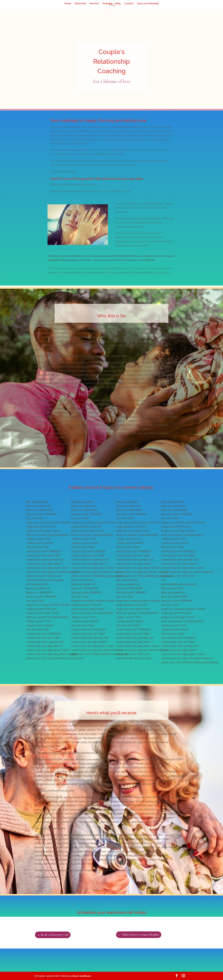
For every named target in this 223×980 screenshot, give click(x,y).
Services (94, 4)
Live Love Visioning (148, 4)
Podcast (107, 4)
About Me (80, 4)
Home (68, 4)
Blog (118, 4)
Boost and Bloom (82, 976)
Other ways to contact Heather (141, 935)
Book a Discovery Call (55, 935)
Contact (129, 4)
